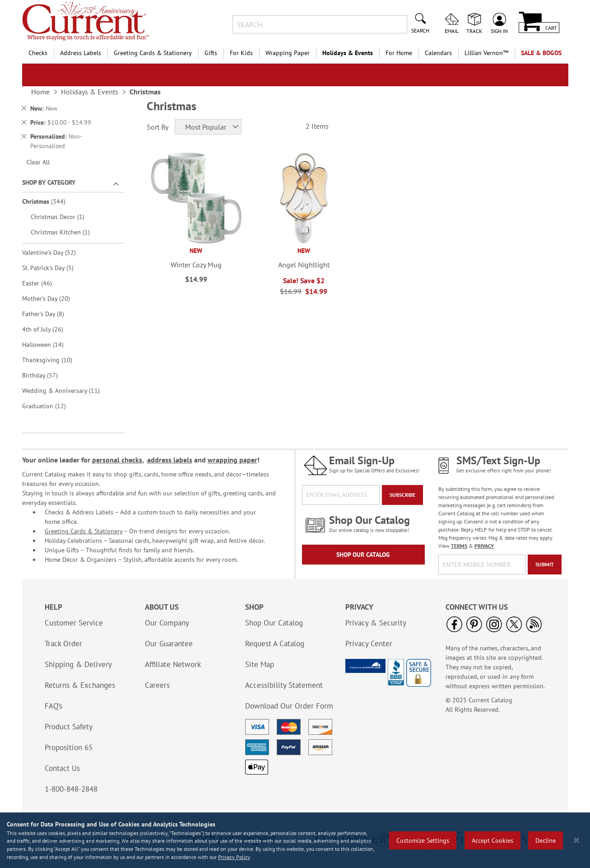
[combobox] (320, 24)
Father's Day (49, 314)
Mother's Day (52, 298)
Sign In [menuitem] (499, 31)
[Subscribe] (402, 495)
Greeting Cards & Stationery (84, 531)
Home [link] (40, 92)
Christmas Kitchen (65, 232)
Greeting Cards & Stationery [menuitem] (153, 53)
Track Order (63, 644)
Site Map (260, 664)
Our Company (167, 623)
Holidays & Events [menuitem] (348, 53)
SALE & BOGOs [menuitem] (541, 53)
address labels (170, 460)
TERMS (459, 546)
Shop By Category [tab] (49, 182)
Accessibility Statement (284, 685)
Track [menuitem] (474, 31)
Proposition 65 (69, 747)
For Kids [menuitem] (241, 53)
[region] (295, 840)
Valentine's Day (55, 252)
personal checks (117, 460)
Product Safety (69, 727)
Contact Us (62, 768)
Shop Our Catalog (363, 555)
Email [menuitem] (452, 31)
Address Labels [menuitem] (81, 53)
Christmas (50, 201)
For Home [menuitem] (399, 53)
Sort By (158, 127)
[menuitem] (486, 53)
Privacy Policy (234, 857)
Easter (43, 283)
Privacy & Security (376, 623)
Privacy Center (369, 644)
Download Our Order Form (289, 706)
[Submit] (545, 565)
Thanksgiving (53, 360)
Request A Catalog (275, 644)
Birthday (46, 375)
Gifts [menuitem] (211, 53)
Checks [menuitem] (38, 53)
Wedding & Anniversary (67, 390)
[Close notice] (576, 840)
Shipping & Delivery (78, 664)
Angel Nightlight (304, 265)
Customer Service (74, 623)
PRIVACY (484, 546)
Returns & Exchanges (80, 685)
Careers (157, 685)
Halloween (49, 344)
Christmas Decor (63, 217)
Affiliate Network (173, 664)
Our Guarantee (169, 644)
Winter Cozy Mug (196, 265)
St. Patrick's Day (54, 268)
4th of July (49, 329)
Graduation (50, 406)
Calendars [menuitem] (438, 53)
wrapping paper (232, 460)
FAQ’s (53, 706)
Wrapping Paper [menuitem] (288, 53)
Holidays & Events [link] (90, 92)
